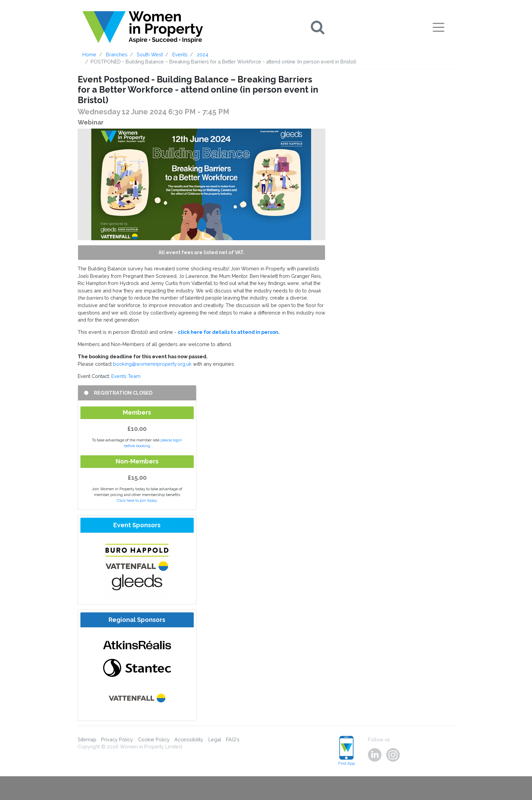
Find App (347, 751)
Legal (215, 739)
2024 (203, 54)
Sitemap (87, 739)
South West (150, 54)
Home (89, 54)
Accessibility (189, 739)
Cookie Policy (154, 739)
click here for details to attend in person (228, 332)
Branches (117, 54)
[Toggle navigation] (439, 27)
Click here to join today (137, 500)
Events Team (126, 376)
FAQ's (233, 739)
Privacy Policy (117, 739)
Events (180, 54)
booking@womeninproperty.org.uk (152, 364)
